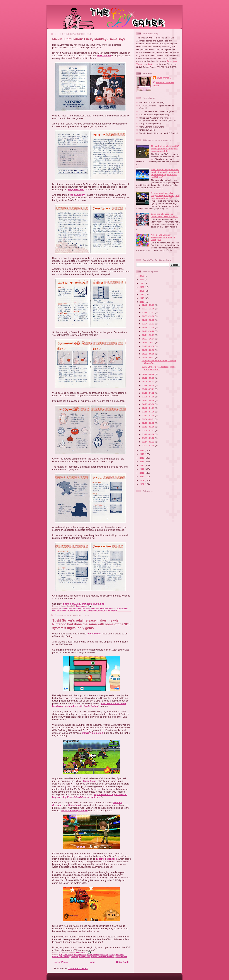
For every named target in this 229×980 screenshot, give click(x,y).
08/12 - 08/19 (148, 378)
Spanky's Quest (111, 610)
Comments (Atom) (78, 968)
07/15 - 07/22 (148, 393)
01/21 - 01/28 (148, 438)
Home (92, 962)
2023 (142, 283)
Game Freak (89, 781)
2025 (142, 276)
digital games (80, 955)
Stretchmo (74, 805)
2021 (142, 291)
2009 (142, 480)
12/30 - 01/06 (148, 305)
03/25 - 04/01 (148, 408)
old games (93, 610)
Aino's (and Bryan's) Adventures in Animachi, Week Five (163, 237)
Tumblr (140, 64)
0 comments (81, 606)
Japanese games (107, 608)
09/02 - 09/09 (148, 354)
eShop (112, 955)
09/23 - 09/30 (148, 346)
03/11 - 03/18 (148, 415)
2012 (142, 469)
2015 (142, 458)
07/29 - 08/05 (148, 385)
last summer (94, 634)
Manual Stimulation (61, 610)
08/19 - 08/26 (148, 374)
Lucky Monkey (122, 608)
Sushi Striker (121, 957)
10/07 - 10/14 (148, 339)
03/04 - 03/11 (148, 419)
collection (92, 733)
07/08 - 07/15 (148, 397)
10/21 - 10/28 (148, 331)
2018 (142, 302)
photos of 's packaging (84, 604)
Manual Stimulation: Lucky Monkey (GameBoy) (88, 39)
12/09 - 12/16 (148, 316)
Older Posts (123, 962)
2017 (142, 450)
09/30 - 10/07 (148, 342)
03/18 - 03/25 (148, 412)
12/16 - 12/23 (148, 312)
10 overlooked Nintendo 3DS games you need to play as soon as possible (165, 149)
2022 (142, 287)
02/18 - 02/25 (148, 423)
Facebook (172, 61)
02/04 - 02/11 (148, 430)
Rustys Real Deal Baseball (103, 957)
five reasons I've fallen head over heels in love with (89, 705)
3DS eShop (68, 955)
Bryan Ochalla (164, 78)
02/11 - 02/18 (148, 427)
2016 (142, 454)
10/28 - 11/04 (148, 327)
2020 (142, 294)
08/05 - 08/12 (148, 382)
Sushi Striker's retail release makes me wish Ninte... (159, 368)
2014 (142, 462)
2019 (142, 298)
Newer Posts (61, 962)
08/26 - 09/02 (148, 357)
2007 (142, 484)
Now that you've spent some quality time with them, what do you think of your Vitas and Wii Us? (165, 173)
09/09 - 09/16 (148, 350)
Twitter (151, 64)
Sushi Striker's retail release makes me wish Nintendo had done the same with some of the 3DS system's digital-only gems (91, 624)
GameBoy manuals (90, 608)
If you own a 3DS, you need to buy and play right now (90, 796)
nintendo (83, 610)
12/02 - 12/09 (148, 320)
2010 (142, 477)
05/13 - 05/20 (148, 400)
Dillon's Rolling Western (74, 811)
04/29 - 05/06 (148, 404)
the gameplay (77, 195)
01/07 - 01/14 (148, 445)
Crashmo (57, 805)
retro (101, 610)
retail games (85, 957)
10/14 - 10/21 (148, 335)
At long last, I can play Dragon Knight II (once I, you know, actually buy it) (165, 195)
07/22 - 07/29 (148, 389)
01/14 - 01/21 (148, 442)
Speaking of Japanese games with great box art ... (165, 215)
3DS (60, 955)
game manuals (65, 608)
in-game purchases (106, 859)
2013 (142, 465)
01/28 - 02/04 (148, 434)
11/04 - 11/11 (148, 324)
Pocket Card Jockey (61, 957)
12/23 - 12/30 (148, 309)
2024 (142, 279)
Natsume (74, 610)
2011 (142, 473)
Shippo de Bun (76, 190)
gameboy (77, 608)
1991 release (104, 56)
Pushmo (117, 802)
